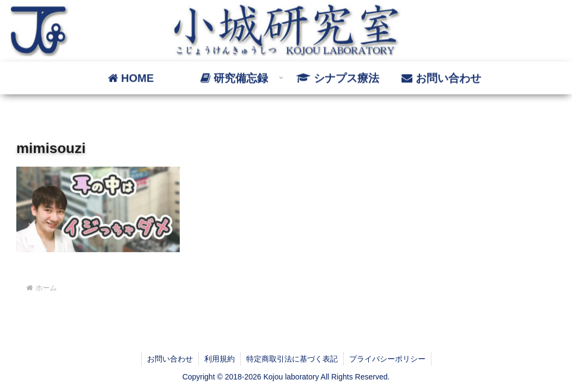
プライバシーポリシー (387, 359)
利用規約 (220, 359)
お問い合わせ (170, 359)
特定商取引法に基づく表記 (292, 359)
